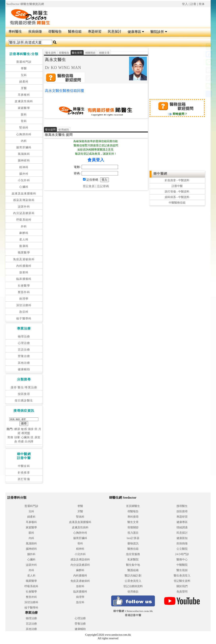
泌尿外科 (24, 207)
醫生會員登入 (182, 576)
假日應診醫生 (24, 401)
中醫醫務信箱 (177, 203)
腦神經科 (24, 161)
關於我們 (182, 586)
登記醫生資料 (182, 581)
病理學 (24, 299)
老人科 (24, 240)
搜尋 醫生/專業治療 (24, 387)
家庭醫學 (24, 108)
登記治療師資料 (133, 586)
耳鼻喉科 (24, 95)
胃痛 (10, 437)
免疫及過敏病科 (24, 259)
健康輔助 (24, 369)
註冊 (193, 4)
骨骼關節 (133, 527)
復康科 (24, 246)
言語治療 (24, 350)
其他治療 (24, 363)
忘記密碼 (103, 186)
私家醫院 (133, 560)
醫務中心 (182, 560)
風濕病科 (24, 154)
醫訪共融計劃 (133, 576)
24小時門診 (182, 554)
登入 (185, 4)
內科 (24, 141)
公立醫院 (182, 549)
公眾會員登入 (133, 581)
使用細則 (64, 130)
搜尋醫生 (182, 506)
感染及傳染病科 (24, 200)
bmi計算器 (133, 538)
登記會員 (89, 186)
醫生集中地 (133, 565)
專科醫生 (15, 32)
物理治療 (24, 337)
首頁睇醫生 (133, 506)
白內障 (29, 442)
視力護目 (133, 533)
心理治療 (24, 343)
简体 (202, 4)
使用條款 (133, 592)
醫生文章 (133, 522)
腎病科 (24, 128)
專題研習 (95, 32)
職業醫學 (24, 253)
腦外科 (24, 174)
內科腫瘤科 (24, 266)
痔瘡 (21, 442)
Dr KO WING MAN (63, 68)
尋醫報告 (55, 32)
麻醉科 (24, 233)
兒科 (24, 75)
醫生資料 (51, 53)
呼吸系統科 (24, 220)
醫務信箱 (75, 32)
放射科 (24, 272)
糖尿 (17, 429)
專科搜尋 (133, 517)
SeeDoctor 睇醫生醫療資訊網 (25, 4)
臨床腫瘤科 (24, 279)
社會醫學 (24, 286)
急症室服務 (133, 554)
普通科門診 (24, 62)
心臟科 (24, 187)
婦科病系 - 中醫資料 (177, 197)
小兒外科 (24, 180)
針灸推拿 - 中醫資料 (177, 180)
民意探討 (115, 32)
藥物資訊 (133, 543)
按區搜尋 (24, 394)
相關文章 (104, 53)
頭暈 (17, 437)
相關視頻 (90, 53)
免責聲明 (182, 592)
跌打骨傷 (24, 479)
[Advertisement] (129, 17)
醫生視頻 (182, 570)
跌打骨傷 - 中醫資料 (177, 192)
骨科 (24, 121)
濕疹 (31, 429)
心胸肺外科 (24, 134)
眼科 (24, 115)
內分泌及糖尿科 (24, 213)
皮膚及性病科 (24, 101)
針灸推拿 (24, 473)
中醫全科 (24, 466)
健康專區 (136, 32)
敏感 (24, 429)
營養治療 (24, 356)
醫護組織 (133, 570)
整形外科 (24, 292)
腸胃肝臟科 (24, 147)
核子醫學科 (24, 319)
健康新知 (182, 538)
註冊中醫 (177, 186)
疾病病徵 (35, 32)
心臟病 (26, 437)
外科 (24, 226)
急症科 (24, 312)
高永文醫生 (55, 60)
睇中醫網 (160, 174)
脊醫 (24, 68)
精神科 (24, 167)
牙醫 (24, 88)
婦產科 (24, 82)
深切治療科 (24, 305)
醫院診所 (159, 32)
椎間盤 (26, 433)
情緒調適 (182, 527)
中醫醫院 (182, 565)
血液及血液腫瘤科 (24, 194)
